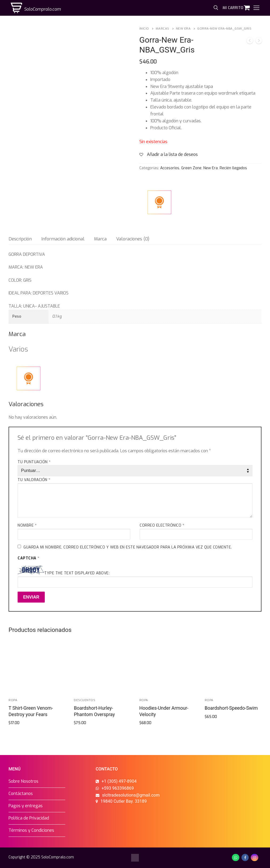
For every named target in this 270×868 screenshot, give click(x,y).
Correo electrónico (162, 525)
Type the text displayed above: (77, 573)
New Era (183, 29)
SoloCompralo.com (42, 9)
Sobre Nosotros (23, 781)
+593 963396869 (118, 788)
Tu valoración (34, 480)
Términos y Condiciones (31, 830)
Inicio (144, 29)
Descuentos (84, 700)
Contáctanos (21, 794)
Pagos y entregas (26, 806)
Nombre (27, 525)
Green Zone (191, 168)
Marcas (162, 29)
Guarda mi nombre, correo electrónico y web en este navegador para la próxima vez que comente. (128, 547)
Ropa (13, 700)
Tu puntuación (34, 462)
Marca (100, 239)
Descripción (20, 239)
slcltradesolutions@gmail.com (131, 795)
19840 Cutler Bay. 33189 (124, 801)
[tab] (20, 239)
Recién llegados (233, 168)
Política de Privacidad (29, 818)
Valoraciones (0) (133, 239)
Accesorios (170, 168)
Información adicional (63, 239)
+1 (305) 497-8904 (119, 781)
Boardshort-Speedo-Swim (231, 708)
